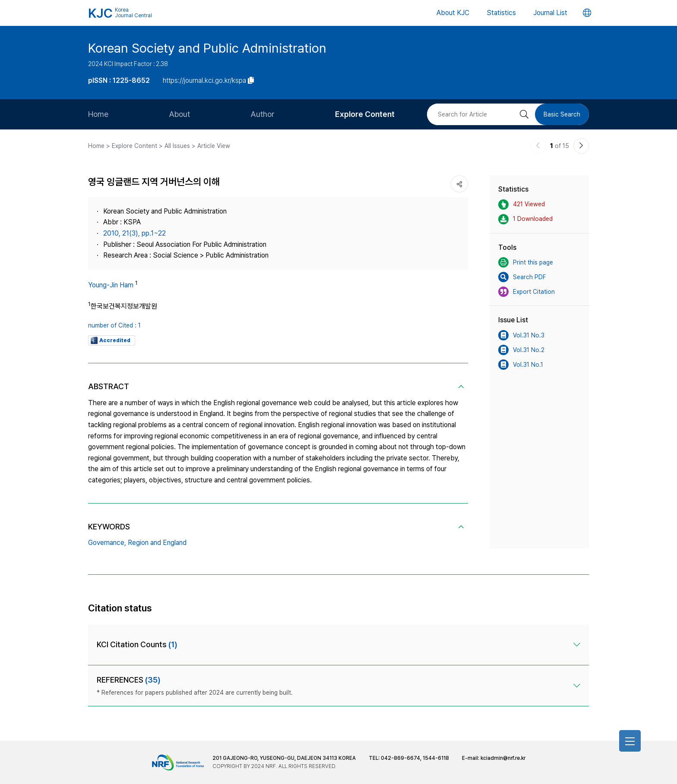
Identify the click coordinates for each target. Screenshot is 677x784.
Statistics (501, 13)
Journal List (550, 13)
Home (98, 114)
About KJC (453, 13)
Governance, (107, 543)
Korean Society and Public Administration (207, 48)
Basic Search (562, 114)
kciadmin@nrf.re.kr (503, 758)
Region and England (157, 543)
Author (263, 114)
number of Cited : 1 (114, 325)
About (179, 114)
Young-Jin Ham (111, 285)
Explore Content (365, 114)
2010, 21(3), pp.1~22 (134, 233)
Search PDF (522, 277)
